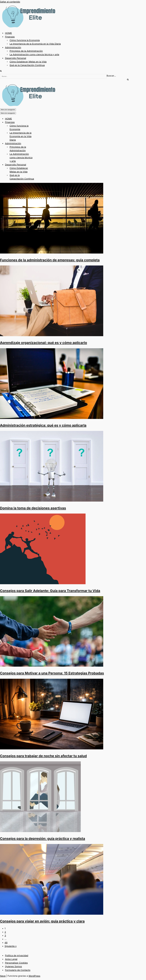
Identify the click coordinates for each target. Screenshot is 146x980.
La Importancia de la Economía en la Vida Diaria (35, 44)
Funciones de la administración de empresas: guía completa (50, 260)
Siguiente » (11, 946)
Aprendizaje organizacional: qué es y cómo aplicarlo (44, 343)
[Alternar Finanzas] (40, 122)
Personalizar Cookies (16, 963)
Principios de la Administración (26, 51)
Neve (3, 976)
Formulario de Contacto (18, 970)
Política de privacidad (17, 955)
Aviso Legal (11, 959)
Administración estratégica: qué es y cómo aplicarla (43, 425)
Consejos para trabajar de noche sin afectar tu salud (43, 756)
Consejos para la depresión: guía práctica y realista (43, 839)
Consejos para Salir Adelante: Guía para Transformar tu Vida (50, 591)
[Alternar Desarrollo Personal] (40, 165)
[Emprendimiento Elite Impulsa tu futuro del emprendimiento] (28, 27)
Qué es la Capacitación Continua (27, 65)
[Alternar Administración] (40, 143)
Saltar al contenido (10, 2)
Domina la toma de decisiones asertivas (33, 508)
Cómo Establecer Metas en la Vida (28, 62)
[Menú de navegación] (8, 110)
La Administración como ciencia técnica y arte (34, 54)
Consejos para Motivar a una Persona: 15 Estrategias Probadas (52, 673)
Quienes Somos (13, 966)
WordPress (34, 976)
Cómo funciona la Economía (25, 40)
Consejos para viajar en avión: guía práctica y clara (42, 921)
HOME (8, 33)
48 (6, 943)
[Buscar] (1, 71)
